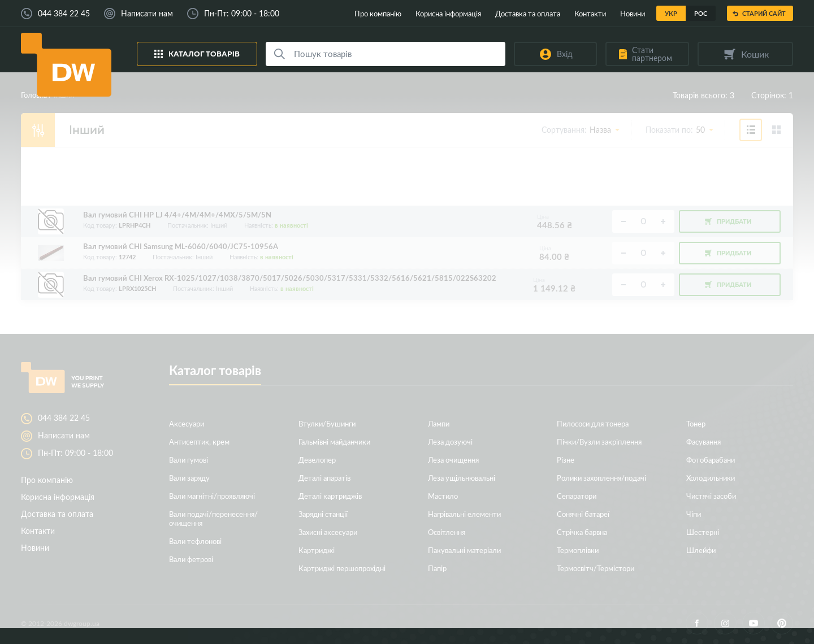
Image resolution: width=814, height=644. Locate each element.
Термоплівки (578, 550)
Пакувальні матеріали (464, 550)
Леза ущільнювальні (462, 478)
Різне (566, 460)
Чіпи (694, 514)
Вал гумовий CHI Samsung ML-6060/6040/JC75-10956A (181, 247)
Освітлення (447, 532)
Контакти (590, 13)
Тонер (696, 423)
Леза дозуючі (450, 441)
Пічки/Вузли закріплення (599, 441)
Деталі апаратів (324, 478)
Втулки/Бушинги (327, 423)
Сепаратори (577, 496)
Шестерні (703, 532)
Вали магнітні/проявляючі (212, 496)
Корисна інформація (448, 13)
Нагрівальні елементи (464, 514)
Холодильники (711, 478)
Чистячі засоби (711, 496)
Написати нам (147, 14)
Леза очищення (453, 460)
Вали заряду (189, 478)
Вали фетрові (191, 559)
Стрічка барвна (582, 532)
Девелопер (317, 460)
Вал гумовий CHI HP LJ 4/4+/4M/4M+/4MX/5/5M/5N (177, 215)
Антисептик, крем (199, 441)
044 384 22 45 (64, 14)
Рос (701, 13)
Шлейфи (701, 550)
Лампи (439, 423)
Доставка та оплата (528, 13)
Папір (437, 568)
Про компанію (378, 13)
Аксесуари (187, 423)
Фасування (703, 441)
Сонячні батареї (583, 514)
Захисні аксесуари (328, 532)
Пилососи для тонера (593, 423)
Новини (633, 13)
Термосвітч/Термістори (596, 568)
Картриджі (317, 550)
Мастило (443, 496)
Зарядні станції (323, 514)
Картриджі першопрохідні (342, 568)
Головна (34, 95)
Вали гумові (189, 460)
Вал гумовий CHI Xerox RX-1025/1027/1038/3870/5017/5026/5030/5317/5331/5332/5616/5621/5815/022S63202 (290, 278)
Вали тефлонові (195, 541)
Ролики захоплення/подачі (601, 478)
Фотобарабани (711, 460)
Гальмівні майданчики (334, 441)
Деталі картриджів (330, 496)
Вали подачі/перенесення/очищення (213, 518)
